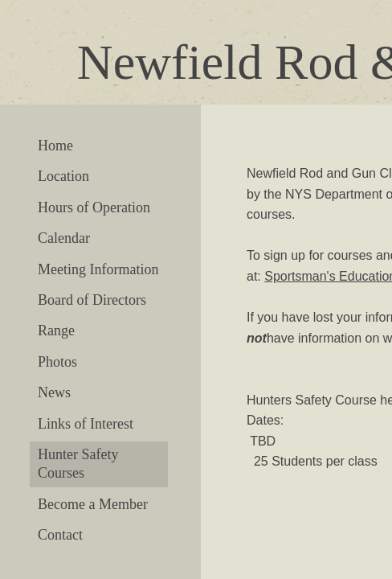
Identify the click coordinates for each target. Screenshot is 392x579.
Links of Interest (86, 424)
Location (63, 176)
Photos (57, 362)
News (54, 392)
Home (55, 146)
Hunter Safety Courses (78, 464)
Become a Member (93, 504)
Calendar (64, 238)
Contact (60, 535)
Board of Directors (92, 300)
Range (56, 331)
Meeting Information (98, 269)
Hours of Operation (94, 207)
